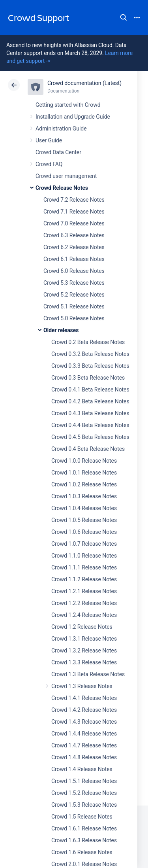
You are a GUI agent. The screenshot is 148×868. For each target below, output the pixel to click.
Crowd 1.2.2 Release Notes (84, 603)
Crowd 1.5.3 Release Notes (84, 805)
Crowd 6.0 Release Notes (74, 271)
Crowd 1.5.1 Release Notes (84, 781)
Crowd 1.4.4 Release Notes (84, 734)
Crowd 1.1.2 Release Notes (84, 579)
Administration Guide (61, 129)
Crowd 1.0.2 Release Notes (84, 484)
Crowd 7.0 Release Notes (74, 223)
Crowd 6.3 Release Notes (74, 235)
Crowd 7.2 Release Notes (74, 200)
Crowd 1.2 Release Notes (82, 627)
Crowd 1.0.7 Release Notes (84, 544)
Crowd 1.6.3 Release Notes (84, 840)
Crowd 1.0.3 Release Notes (84, 496)
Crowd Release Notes (62, 188)
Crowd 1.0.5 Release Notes (84, 520)
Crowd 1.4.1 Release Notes (84, 698)
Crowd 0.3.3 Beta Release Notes (90, 366)
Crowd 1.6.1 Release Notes (84, 828)
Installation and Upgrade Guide (73, 117)
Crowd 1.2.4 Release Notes (84, 615)
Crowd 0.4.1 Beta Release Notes (90, 390)
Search (124, 17)
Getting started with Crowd (68, 105)
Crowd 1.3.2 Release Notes (84, 651)
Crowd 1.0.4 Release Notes (84, 508)
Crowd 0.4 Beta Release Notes (88, 449)
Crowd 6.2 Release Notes (74, 247)
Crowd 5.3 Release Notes (74, 283)
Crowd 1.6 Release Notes (82, 852)
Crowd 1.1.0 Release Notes (84, 556)
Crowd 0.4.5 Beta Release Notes (90, 437)
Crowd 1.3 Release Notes (82, 686)
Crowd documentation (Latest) (84, 83)
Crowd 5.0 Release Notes (74, 318)
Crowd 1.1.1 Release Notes (84, 567)
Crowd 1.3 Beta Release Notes (88, 674)
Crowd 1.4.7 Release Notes (84, 745)
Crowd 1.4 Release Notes (82, 769)
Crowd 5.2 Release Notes (74, 295)
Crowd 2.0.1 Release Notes (84, 864)
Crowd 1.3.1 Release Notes (84, 639)
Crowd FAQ (49, 164)
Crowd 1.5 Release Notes (82, 817)
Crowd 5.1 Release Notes (74, 306)
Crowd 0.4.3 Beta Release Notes (90, 413)
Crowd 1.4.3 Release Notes (84, 722)
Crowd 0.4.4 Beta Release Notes (90, 425)
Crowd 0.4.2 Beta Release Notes (90, 401)
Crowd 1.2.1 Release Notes (84, 591)
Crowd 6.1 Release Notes (74, 259)
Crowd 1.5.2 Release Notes (84, 793)
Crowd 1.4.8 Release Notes (84, 757)
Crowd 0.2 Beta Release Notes (88, 342)
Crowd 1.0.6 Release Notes (84, 532)
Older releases (61, 330)
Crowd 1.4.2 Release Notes (84, 710)
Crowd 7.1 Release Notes (74, 212)
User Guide (49, 140)
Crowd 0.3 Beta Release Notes (88, 378)
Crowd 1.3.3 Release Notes (84, 662)
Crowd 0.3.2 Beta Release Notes (90, 354)
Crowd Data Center (58, 152)
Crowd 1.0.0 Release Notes (84, 461)
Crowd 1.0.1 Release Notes (84, 473)
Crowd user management (66, 176)
